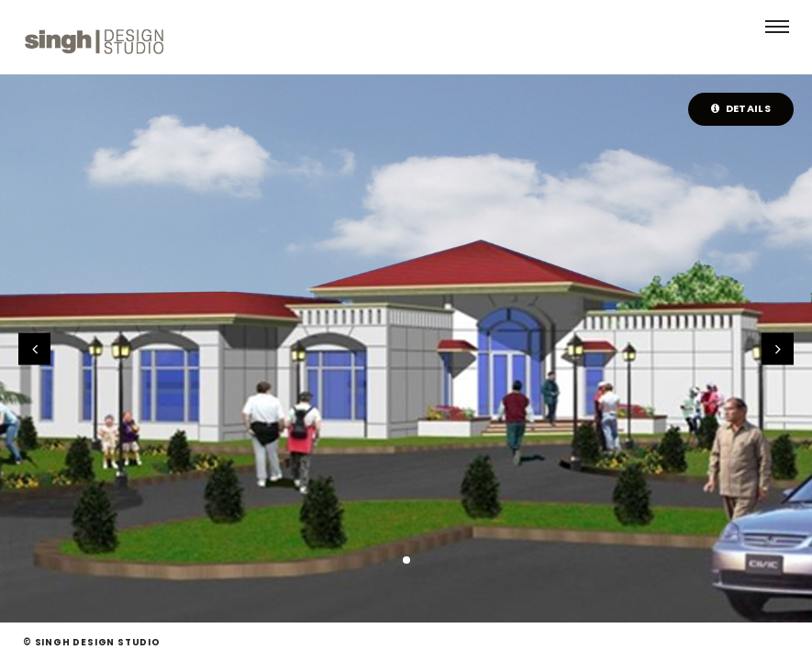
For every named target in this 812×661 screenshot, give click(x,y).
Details (741, 108)
